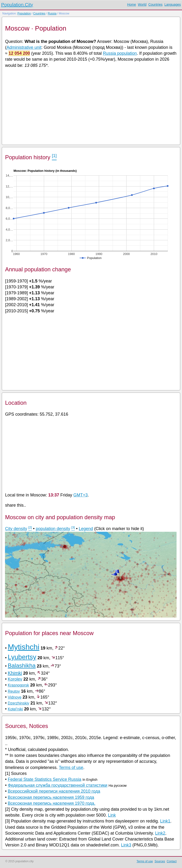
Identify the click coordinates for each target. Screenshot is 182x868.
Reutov (14, 691)
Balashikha (22, 666)
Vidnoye (15, 697)
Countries (155, 5)
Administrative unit (24, 47)
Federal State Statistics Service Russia (45, 779)
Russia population (120, 53)
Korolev (15, 679)
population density (53, 529)
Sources (160, 861)
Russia (52, 14)
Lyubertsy (22, 657)
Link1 (165, 821)
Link (112, 815)
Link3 (126, 845)
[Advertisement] (91, 106)
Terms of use (71, 768)
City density (16, 529)
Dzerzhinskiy (19, 703)
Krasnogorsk (18, 685)
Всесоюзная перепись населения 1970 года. (52, 803)
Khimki (15, 673)
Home (131, 5)
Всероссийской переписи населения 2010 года (54, 791)
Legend (86, 529)
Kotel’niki (15, 709)
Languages (173, 5)
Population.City (17, 5)
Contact (172, 861)
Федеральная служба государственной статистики (58, 785)
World (142, 5)
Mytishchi (24, 647)
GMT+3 (81, 495)
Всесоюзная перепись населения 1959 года (51, 797)
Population (24, 14)
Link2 (160, 833)
